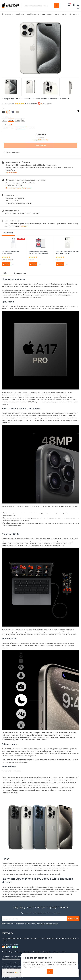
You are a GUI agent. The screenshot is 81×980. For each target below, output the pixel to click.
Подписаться (73, 919)
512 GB (18, 120)
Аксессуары (8, 233)
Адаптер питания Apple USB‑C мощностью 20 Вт (11, 252)
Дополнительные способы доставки (18, 188)
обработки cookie (68, 962)
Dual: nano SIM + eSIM (9, 128)
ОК (50, 972)
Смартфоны (9, 14)
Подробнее (24, 226)
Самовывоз (37, 952)
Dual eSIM (31, 128)
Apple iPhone (20, 14)
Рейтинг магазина (38, 103)
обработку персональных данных (48, 923)
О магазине (47, 952)
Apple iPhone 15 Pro (33, 14)
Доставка (27, 952)
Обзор (6, 273)
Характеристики (20, 273)
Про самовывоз (11, 172)
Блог (64, 952)
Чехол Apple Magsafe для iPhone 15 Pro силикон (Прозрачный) (67, 252)
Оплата (4, 952)
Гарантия (19, 952)
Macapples (19, 956)
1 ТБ (23, 120)
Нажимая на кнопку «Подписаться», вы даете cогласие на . (30, 924)
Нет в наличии (41, 145)
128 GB (4, 120)
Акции (11, 952)
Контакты (56, 952)
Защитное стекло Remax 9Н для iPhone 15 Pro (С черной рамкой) (38, 252)
